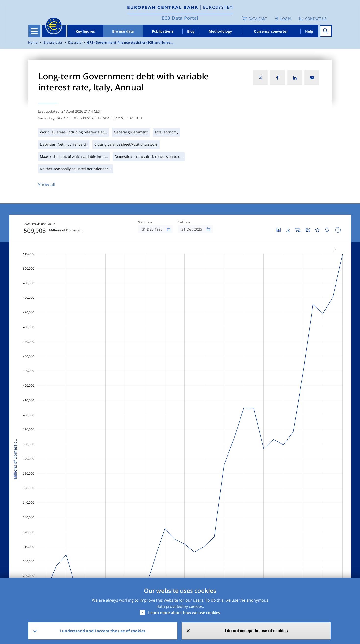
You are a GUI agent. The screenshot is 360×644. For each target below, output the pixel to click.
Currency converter (271, 31)
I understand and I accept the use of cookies (103, 631)
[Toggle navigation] (34, 31)
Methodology (220, 31)
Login (286, 18)
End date (184, 222)
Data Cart (258, 18)
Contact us (316, 18)
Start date (145, 222)
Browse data (123, 31)
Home (33, 42)
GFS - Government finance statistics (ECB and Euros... (130, 42)
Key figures (85, 31)
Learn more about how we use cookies (184, 613)
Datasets (75, 42)
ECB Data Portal (180, 18)
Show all (47, 184)
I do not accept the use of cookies (256, 631)
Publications (163, 31)
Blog (191, 31)
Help (309, 31)
